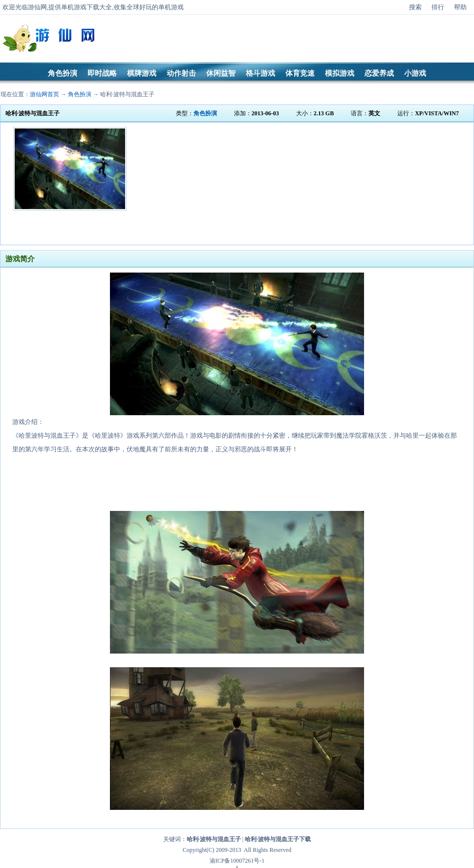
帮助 (460, 7)
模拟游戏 (340, 73)
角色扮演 (63, 73)
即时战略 (102, 73)
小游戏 (415, 73)
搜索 (415, 7)
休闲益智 (221, 73)
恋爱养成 (379, 73)
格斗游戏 (260, 73)
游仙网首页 (44, 94)
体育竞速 (300, 73)
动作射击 (181, 73)
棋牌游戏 (142, 73)
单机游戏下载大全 (86, 7)
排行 (438, 7)
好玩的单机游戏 (162, 7)
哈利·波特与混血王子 (127, 94)
